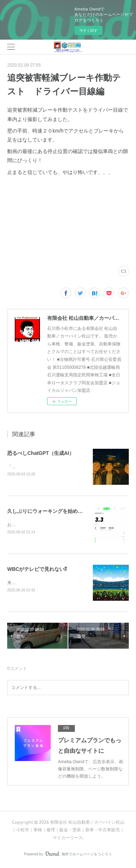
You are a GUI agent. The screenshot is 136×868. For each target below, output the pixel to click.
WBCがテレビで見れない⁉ (37, 570)
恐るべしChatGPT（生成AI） (41, 453)
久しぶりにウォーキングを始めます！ (50, 512)
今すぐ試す (89, 30)
